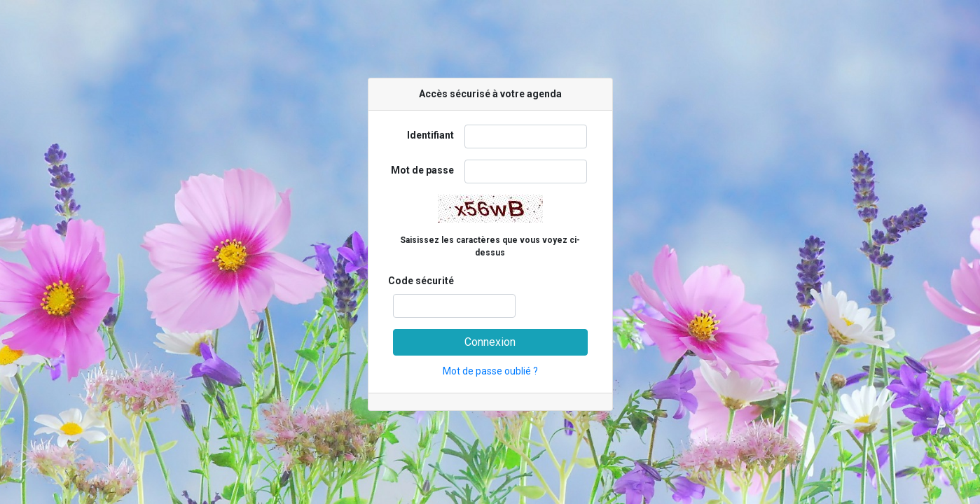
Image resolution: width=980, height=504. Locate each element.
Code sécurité (421, 281)
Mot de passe (422, 170)
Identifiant (430, 135)
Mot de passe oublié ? (490, 371)
